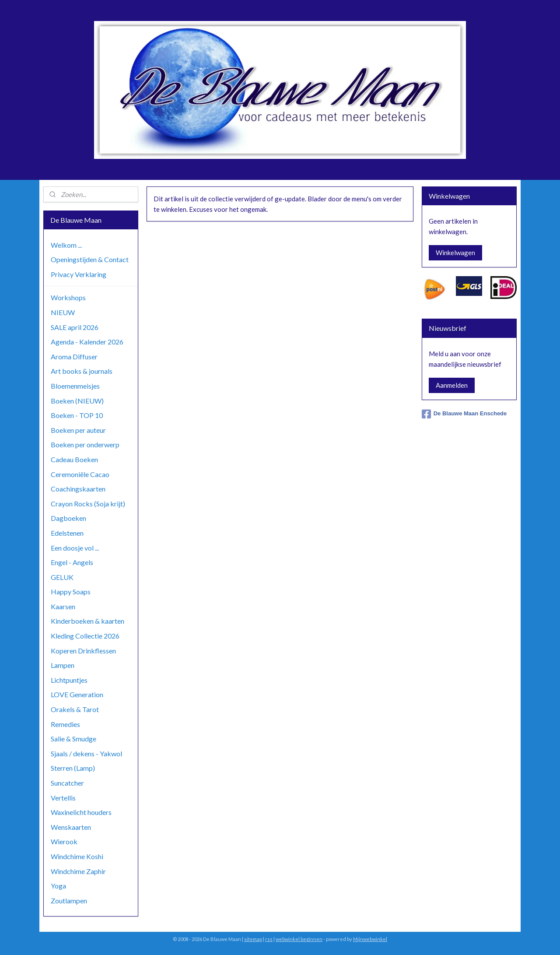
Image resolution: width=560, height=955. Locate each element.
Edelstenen (67, 533)
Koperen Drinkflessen (83, 651)
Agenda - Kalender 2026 (87, 342)
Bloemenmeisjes (75, 386)
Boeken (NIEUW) (77, 401)
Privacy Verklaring (79, 274)
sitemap (253, 939)
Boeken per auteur (78, 430)
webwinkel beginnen (299, 939)
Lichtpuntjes (69, 680)
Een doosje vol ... (75, 548)
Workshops (68, 297)
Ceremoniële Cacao (80, 474)
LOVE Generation (77, 694)
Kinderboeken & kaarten (87, 621)
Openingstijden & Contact (90, 259)
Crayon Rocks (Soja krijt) (88, 504)
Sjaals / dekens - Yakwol (86, 753)
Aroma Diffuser (74, 356)
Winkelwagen (455, 253)
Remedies (65, 724)
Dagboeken (68, 518)
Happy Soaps (71, 592)
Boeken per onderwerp (85, 444)
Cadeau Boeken (74, 459)
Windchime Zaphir (78, 871)
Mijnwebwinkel (370, 939)
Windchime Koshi (77, 856)
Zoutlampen (69, 901)
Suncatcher (67, 783)
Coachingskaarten (78, 489)
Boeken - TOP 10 (77, 415)
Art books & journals (82, 371)
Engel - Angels (72, 562)
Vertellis (63, 798)
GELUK (62, 577)
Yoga (58, 886)
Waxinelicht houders (81, 812)
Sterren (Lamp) (73, 768)
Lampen (63, 665)
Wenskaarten (71, 827)
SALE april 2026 (75, 327)
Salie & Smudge (73, 739)
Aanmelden (452, 385)
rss (269, 939)
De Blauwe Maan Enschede (464, 414)
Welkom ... (66, 245)
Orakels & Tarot (75, 709)
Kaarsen (63, 606)
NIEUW (63, 312)
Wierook (64, 841)
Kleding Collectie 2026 (85, 636)
